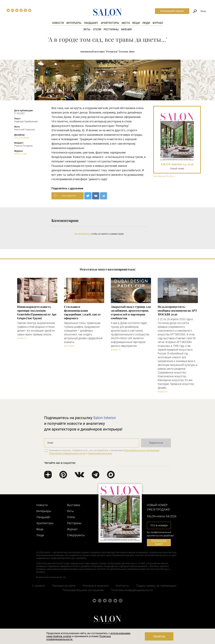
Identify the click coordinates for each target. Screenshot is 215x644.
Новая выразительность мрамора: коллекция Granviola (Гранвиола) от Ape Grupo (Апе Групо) (37, 312)
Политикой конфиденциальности (67, 453)
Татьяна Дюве (22, 138)
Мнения (126, 29)
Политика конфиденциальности (132, 590)
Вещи (136, 23)
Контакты (122, 586)
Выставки (74, 505)
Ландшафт (91, 23)
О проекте (39, 586)
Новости (58, 23)
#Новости (22, 338)
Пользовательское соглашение (83, 590)
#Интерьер (69, 346)
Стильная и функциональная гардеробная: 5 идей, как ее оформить (82, 312)
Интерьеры (74, 23)
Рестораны (111, 29)
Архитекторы (110, 23)
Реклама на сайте (64, 586)
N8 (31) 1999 (21, 154)
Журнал (158, 23)
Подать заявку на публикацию (156, 586)
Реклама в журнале (96, 586)
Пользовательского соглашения (142, 450)
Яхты (87, 29)
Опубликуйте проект (172, 11)
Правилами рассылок (100, 453)
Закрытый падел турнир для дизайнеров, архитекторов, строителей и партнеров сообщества (131, 312)
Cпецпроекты (76, 535)
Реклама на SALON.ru (164, 176)
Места (126, 23)
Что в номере (159, 525)
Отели (97, 29)
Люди (146, 23)
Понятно (159, 637)
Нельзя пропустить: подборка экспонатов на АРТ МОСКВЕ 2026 (177, 310)
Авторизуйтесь (82, 234)
